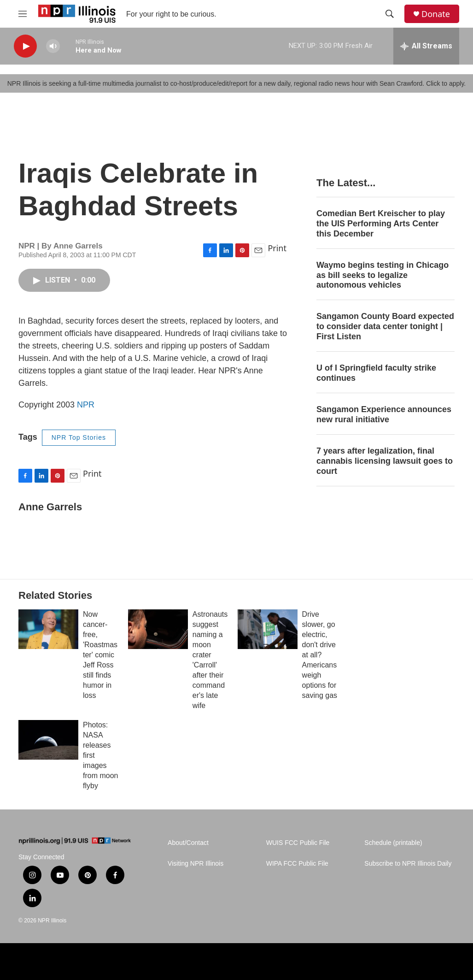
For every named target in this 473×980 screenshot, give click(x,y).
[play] (25, 46)
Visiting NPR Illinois (196, 864)
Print (277, 248)
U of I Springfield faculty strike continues (376, 373)
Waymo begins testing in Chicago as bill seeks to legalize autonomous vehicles (382, 275)
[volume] (53, 46)
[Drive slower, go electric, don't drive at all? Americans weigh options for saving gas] (268, 629)
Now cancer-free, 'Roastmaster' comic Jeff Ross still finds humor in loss (100, 655)
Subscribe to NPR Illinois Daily (408, 864)
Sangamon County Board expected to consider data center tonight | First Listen (385, 326)
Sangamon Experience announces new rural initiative (384, 414)
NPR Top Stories (79, 437)
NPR (86, 405)
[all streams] (426, 46)
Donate (436, 14)
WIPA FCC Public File (297, 864)
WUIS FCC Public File (298, 843)
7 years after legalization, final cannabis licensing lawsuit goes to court (385, 461)
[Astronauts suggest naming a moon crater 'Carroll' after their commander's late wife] (158, 629)
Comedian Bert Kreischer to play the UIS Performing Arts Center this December (381, 224)
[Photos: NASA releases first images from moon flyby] (48, 740)
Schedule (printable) (393, 843)
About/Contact (188, 843)
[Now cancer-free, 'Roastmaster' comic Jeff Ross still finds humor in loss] (48, 629)
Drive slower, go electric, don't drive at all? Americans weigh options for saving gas (320, 655)
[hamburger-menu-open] (23, 14)
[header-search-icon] (390, 14)
